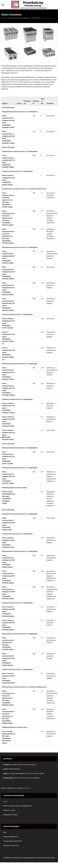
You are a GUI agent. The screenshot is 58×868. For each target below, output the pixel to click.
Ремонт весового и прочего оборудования (17, 806)
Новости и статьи (9, 810)
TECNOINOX (36, 18)
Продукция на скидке (10, 815)
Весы (5, 832)
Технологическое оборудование (19, 18)
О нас (5, 801)
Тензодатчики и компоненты (13, 841)
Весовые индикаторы (11, 837)
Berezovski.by (50, 858)
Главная (4, 18)
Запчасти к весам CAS (11, 845)
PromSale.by (16, 858)
